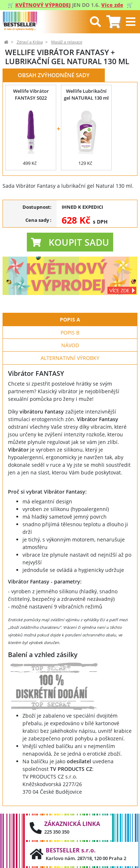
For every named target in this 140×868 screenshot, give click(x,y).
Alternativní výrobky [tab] (70, 358)
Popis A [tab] (70, 319)
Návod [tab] (70, 345)
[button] (70, 242)
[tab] (113, 22)
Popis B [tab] (70, 333)
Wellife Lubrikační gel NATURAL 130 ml (86, 95)
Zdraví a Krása (30, 42)
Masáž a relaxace (67, 42)
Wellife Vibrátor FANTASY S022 (31, 95)
